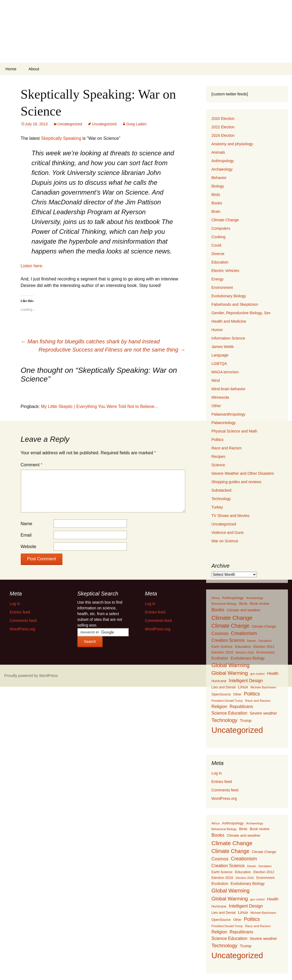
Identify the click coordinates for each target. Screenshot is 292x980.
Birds (216, 195)
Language (220, 355)
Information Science (228, 338)
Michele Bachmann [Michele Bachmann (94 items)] (263, 687)
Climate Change (225, 220)
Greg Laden (136, 124)
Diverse (218, 254)
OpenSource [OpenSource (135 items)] (221, 694)
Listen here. (32, 266)
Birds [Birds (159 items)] (243, 604)
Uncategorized (70, 124)
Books (217, 203)
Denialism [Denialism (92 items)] (265, 641)
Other (216, 406)
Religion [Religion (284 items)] (219, 707)
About (34, 69)
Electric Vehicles (225, 271)
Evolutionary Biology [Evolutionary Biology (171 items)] (248, 658)
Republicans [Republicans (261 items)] (241, 707)
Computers (221, 228)
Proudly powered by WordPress (31, 676)
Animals (218, 152)
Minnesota (220, 397)
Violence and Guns (228, 533)
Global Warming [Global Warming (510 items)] (230, 673)
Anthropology (223, 161)
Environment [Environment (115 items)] (265, 652)
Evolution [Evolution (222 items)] (220, 658)
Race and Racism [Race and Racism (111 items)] (258, 701)
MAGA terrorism (225, 372)
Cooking (219, 237)
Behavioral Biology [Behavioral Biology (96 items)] (224, 604)
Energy (218, 279)
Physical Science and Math (234, 431)
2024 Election (223, 135)
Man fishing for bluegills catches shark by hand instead (90, 341)
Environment (222, 288)
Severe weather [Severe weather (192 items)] (263, 713)
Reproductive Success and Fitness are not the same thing (112, 350)
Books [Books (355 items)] (218, 610)
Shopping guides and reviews (237, 482)
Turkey (217, 507)
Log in (217, 773)
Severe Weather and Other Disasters (243, 473)
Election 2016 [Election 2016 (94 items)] (245, 652)
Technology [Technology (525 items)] (225, 720)
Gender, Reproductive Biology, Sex (241, 313)
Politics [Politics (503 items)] (252, 694)
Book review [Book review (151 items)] (260, 604)
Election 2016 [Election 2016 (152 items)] (222, 652)
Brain (216, 211)
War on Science (225, 541)
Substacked (222, 490)
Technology (221, 499)
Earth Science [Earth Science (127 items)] (222, 647)
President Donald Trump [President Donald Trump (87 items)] (227, 701)
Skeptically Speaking (62, 138)
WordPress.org (224, 798)
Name (27, 524)
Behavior (219, 178)
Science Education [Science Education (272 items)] (230, 713)
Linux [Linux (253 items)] (243, 687)
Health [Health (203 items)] (273, 673)
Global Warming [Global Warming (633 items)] (231, 665)
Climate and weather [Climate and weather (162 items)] (244, 610)
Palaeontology (224, 423)
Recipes (219, 456)
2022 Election (223, 127)
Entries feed (222, 782)
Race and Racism (227, 448)
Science (218, 465)
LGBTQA (219, 364)
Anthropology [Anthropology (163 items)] (233, 598)
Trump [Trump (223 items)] (246, 720)
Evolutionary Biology (229, 296)
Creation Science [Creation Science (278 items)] (228, 640)
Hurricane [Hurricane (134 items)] (219, 681)
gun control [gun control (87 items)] (258, 674)
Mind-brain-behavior (229, 389)
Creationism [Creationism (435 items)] (244, 633)
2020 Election (223, 119)
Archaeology (222, 169)
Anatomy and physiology (232, 144)
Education (220, 262)
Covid (216, 245)
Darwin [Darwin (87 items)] (252, 641)
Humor (217, 330)
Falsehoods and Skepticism (235, 304)
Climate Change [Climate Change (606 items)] (231, 626)
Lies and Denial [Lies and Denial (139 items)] (224, 687)
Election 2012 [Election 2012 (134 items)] (264, 647)
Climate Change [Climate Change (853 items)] (232, 618)
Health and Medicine (229, 321)
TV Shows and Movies (231, 516)
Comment (32, 465)
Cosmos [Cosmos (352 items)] (220, 633)
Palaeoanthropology (229, 414)
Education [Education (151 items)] (243, 647)
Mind (216, 380)
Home (11, 69)
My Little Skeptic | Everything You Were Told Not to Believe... (100, 406)
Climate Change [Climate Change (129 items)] (264, 627)
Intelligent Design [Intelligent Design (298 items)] (246, 680)
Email (26, 535)
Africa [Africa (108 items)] (216, 598)
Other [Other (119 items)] (237, 694)
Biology (218, 186)
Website (29, 547)
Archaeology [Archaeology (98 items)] (255, 598)
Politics (218, 440)
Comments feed (225, 790)
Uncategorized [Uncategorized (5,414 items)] (237, 730)
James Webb (223, 347)
